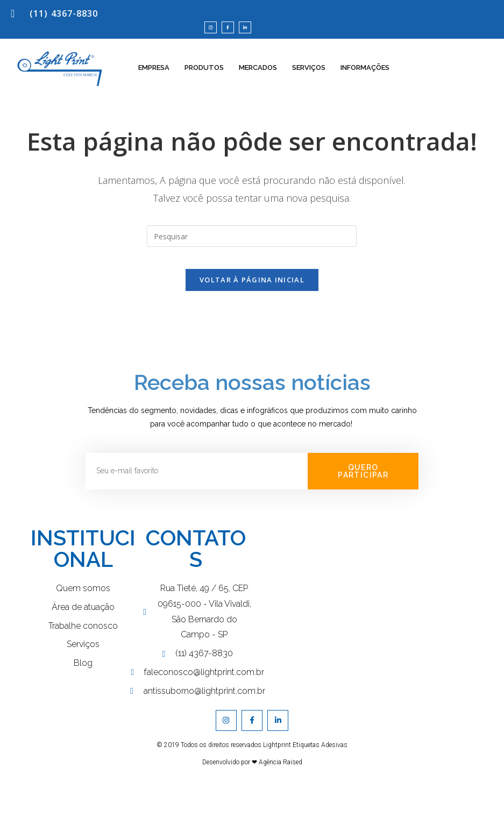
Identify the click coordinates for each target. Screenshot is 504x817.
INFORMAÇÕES (365, 77)
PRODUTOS (204, 77)
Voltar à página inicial (252, 299)
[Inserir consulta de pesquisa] (252, 245)
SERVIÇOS (309, 77)
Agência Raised (281, 782)
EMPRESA (154, 77)
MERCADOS (258, 77)
